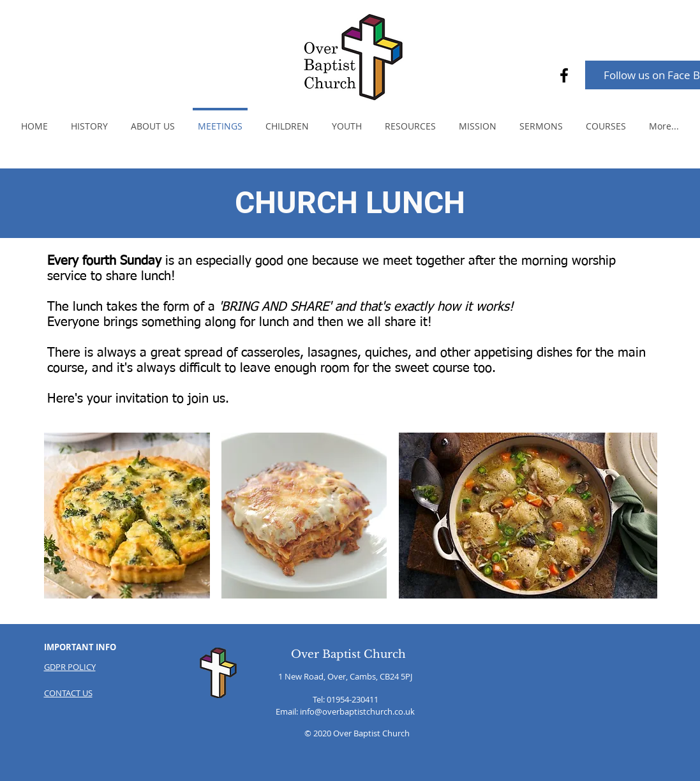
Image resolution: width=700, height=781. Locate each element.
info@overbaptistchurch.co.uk (357, 711)
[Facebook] (564, 75)
